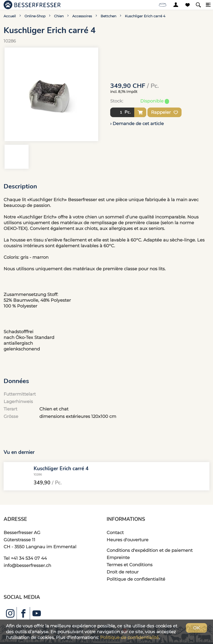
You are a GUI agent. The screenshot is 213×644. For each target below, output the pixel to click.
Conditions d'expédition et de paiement (150, 550)
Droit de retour (123, 572)
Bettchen (108, 16)
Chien (59, 16)
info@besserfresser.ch (27, 565)
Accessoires (82, 16)
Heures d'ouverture (128, 540)
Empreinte (118, 557)
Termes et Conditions (130, 565)
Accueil (10, 16)
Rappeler (164, 112)
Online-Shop (35, 16)
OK (196, 628)
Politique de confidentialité (136, 579)
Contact (115, 533)
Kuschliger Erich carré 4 (145, 16)
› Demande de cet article (137, 123)
